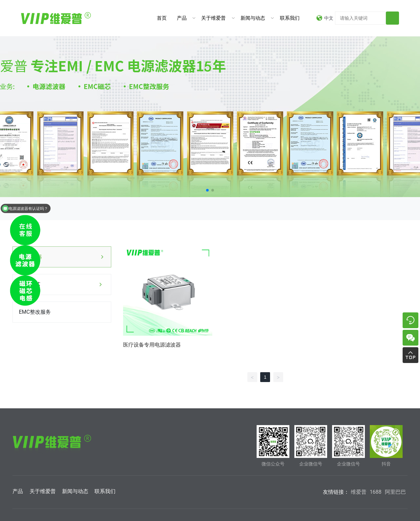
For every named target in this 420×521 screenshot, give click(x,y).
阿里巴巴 (395, 492)
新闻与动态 (253, 18)
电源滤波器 (32, 257)
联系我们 (290, 18)
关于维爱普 (213, 18)
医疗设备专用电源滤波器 (152, 345)
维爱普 (359, 492)
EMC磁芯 (29, 284)
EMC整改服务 (35, 312)
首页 (162, 18)
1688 (376, 492)
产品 (182, 18)
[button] (207, 190)
